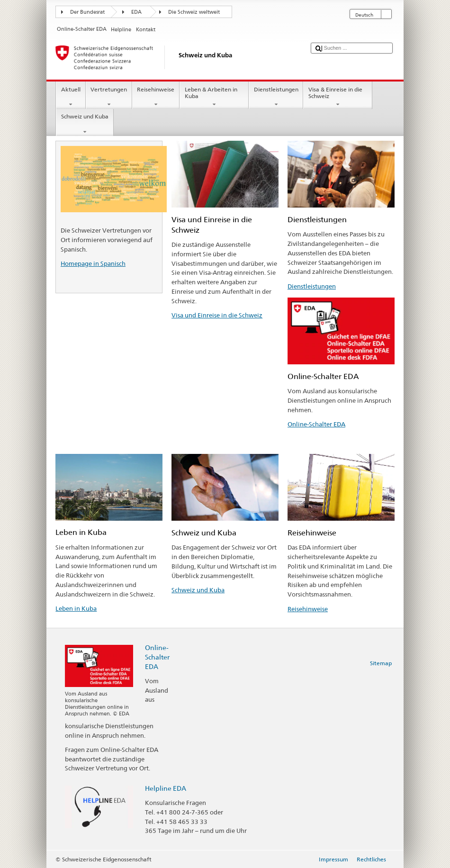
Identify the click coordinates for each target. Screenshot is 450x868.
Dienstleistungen (276, 97)
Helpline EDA (166, 788)
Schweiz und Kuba (85, 124)
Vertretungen (109, 97)
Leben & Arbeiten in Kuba (214, 97)
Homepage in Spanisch (93, 263)
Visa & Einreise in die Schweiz (338, 97)
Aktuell (71, 97)
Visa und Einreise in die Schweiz (217, 315)
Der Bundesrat (87, 12)
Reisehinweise (156, 97)
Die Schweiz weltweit (194, 12)
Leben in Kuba (76, 608)
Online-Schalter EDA (316, 424)
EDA (136, 12)
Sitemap (381, 663)
